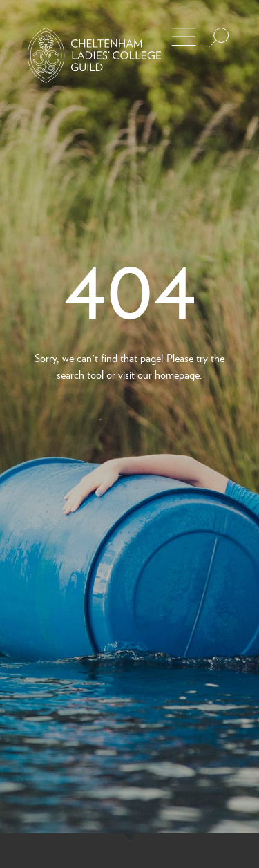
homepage (177, 374)
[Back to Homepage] (94, 55)
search (70, 374)
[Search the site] (219, 37)
